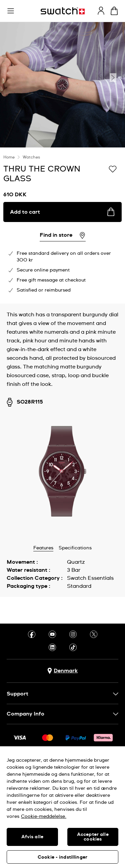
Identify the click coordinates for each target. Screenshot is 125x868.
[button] (11, 11)
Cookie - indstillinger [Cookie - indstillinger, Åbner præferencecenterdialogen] (62, 857)
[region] (62, 807)
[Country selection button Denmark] (62, 671)
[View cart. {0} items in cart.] (114, 11)
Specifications (75, 548)
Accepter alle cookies (93, 837)
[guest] (101, 11)
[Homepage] (63, 11)
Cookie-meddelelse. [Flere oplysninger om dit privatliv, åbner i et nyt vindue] (44, 817)
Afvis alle (32, 837)
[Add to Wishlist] (113, 169)
